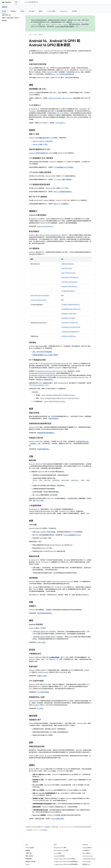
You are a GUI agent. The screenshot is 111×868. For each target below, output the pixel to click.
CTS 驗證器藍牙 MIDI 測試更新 (63, 167)
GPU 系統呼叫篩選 (43, 692)
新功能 (40, 35)
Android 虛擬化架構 (57, 819)
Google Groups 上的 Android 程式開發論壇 (66, 862)
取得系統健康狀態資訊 (44, 613)
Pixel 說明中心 (86, 850)
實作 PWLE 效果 (38, 501)
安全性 (22, 11)
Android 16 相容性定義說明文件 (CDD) (41, 153)
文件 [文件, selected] (16, 2)
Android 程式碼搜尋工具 (31, 2)
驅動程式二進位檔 (30, 862)
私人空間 (40, 709)
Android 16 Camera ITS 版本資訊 (42, 141)
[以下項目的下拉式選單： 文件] (20, 2)
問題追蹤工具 (86, 864)
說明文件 (5, 7)
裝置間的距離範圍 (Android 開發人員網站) (45, 355)
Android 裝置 (51, 11)
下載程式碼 (28, 853)
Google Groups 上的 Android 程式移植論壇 (66, 864)
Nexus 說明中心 (87, 853)
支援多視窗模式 (53, 419)
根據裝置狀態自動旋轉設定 (46, 433)
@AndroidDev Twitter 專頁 (61, 850)
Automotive (64, 11)
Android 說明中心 (87, 848)
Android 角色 (41, 642)
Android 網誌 (58, 853)
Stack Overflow (87, 862)
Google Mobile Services (89, 859)
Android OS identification (45, 226)
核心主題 (32, 11)
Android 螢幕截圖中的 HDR (72, 535)
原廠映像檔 (28, 859)
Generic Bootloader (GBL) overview (60, 98)
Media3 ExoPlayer (41, 532)
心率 (87, 513)
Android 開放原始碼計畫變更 (64, 27)
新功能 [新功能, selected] (4, 11)
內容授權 (47, 827)
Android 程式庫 (30, 848)
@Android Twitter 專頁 (60, 848)
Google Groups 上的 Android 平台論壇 (64, 859)
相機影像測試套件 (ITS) (46, 138)
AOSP (30, 35)
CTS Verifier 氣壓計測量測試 (63, 180)
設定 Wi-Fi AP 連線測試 (61, 204)
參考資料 (74, 11)
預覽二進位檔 (29, 856)
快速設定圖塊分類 (43, 449)
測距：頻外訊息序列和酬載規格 (42, 352)
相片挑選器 (52, 532)
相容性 (41, 11)
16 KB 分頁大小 (60, 123)
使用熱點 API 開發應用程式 (44, 380)
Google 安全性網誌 (59, 856)
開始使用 (13, 11)
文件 (35, 35)
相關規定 (28, 850)
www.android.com (88, 856)
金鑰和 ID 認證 (42, 676)
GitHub (27, 864)
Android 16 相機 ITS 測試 (40, 144)
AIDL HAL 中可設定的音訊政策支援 (63, 74)
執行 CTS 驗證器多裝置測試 (63, 192)
